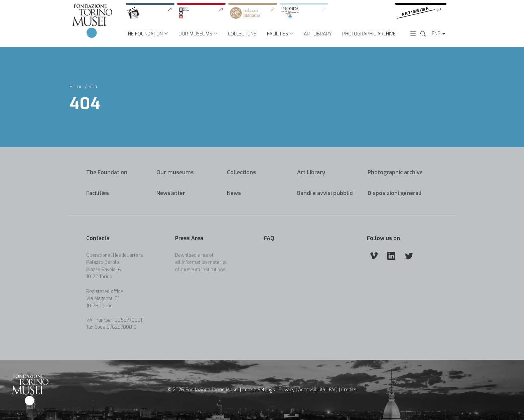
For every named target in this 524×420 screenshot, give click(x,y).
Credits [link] (349, 390)
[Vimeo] (374, 256)
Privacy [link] (287, 390)
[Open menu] (413, 33)
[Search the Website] (423, 34)
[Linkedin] (391, 256)
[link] (151, 13)
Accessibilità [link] (312, 390)
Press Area (189, 238)
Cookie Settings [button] (259, 390)
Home (76, 87)
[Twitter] (409, 256)
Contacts (98, 238)
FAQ (269, 238)
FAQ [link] (333, 390)
